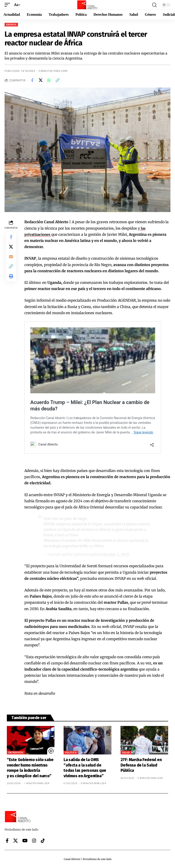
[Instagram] (34, 841)
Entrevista (16, 753)
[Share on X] (41, 80)
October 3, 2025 (117, 554)
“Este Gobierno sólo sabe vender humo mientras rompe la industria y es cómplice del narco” (30, 768)
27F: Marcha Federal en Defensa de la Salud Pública (141, 765)
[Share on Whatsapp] (49, 80)
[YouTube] (25, 841)
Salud (126, 753)
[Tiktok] (43, 841)
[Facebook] (7, 841)
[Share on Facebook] (32, 80)
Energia (11, 25)
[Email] (11, 259)
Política (71, 753)
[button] (8, 5)
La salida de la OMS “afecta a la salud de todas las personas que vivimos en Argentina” (85, 768)
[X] (15, 841)
